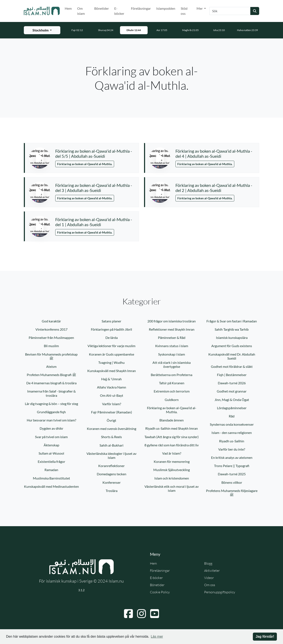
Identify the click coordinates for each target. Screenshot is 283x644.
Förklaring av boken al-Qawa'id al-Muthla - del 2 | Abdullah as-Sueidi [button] (214, 188)
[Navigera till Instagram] (141, 614)
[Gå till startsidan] (42, 11)
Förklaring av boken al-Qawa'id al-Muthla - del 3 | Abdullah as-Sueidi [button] (94, 188)
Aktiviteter (212, 571)
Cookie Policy (160, 592)
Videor (209, 578)
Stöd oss (184, 11)
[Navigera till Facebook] (128, 614)
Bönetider (102, 8)
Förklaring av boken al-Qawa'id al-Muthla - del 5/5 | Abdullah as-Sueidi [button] (94, 154)
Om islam (81, 11)
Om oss (210, 585)
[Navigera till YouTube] (155, 614)
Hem (68, 8)
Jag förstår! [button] (265, 637)
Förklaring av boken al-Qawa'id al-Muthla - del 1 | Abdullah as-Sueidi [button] (94, 222)
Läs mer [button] (157, 637)
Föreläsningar (141, 8)
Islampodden (166, 8)
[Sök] (230, 11)
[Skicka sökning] (255, 11)
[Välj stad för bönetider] (42, 30)
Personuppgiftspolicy (220, 592)
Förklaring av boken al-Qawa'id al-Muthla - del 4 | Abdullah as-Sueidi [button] (214, 154)
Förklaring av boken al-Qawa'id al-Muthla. (85, 164)
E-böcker (119, 11)
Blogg (208, 563)
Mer (200, 8)
